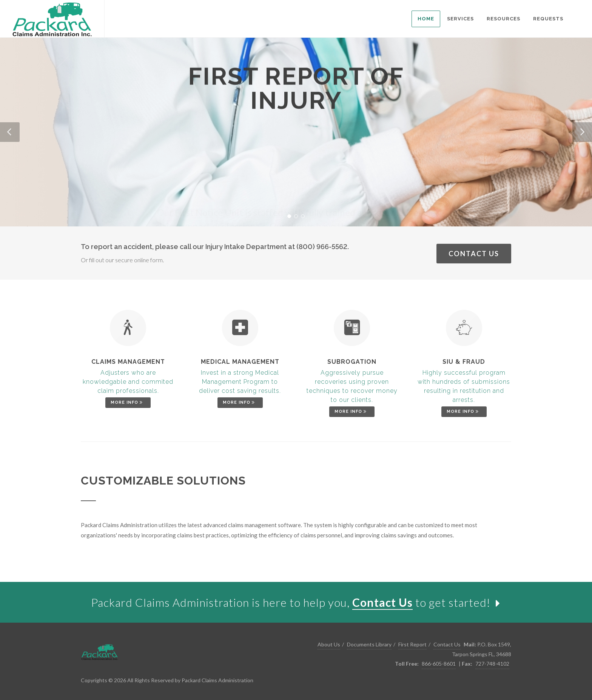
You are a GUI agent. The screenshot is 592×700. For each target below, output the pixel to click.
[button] (10, 132)
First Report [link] (412, 644)
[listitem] (426, 19)
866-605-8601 (439, 664)
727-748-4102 (492, 664)
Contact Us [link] (474, 254)
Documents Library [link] (369, 644)
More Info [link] (127, 402)
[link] (52, 19)
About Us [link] (329, 644)
